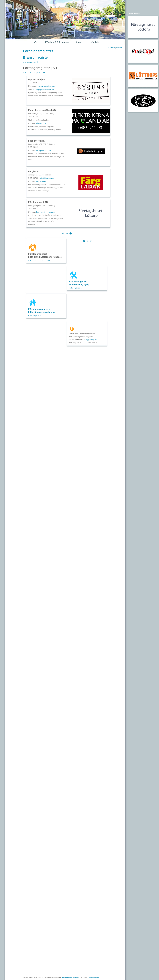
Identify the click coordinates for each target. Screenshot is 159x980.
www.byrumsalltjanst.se (46, 86)
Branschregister (36, 57)
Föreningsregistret (38, 51)
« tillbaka (112, 48)
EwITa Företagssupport (71, 977)
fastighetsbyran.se (43, 150)
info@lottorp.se (90, 340)
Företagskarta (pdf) (31, 62)
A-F (25, 73)
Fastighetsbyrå (36, 141)
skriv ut (119, 48)
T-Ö (43, 73)
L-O (34, 73)
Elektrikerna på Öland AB (42, 110)
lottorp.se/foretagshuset (46, 212)
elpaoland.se (41, 123)
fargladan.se (41, 181)
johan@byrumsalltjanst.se (43, 89)
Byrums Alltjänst (37, 79)
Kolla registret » (75, 288)
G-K (29, 73)
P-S (39, 73)
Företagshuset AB (38, 202)
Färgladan (34, 171)
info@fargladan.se (47, 178)
